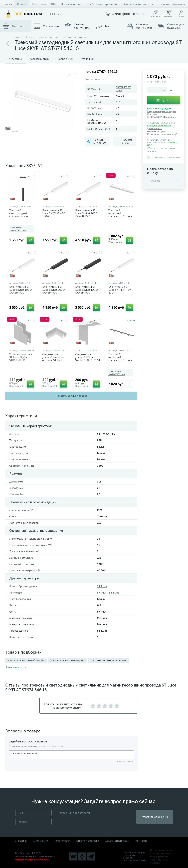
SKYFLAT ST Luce (17, 231)
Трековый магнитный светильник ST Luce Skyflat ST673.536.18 (121, 215)
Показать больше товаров (71, 396)
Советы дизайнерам (117, 841)
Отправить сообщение (155, 817)
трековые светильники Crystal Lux (26, 660)
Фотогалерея (62, 841)
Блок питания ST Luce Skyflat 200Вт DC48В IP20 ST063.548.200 (87, 215)
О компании (40, 841)
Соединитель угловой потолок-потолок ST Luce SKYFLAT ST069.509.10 (53, 360)
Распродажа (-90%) (44, 4)
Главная (7, 4)
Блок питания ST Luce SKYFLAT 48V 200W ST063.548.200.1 (120, 291)
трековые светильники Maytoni (68, 660)
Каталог (22, 4)
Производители (71, 4)
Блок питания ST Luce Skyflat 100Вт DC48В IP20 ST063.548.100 (21, 291)
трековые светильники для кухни (109, 660)
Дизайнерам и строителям (102, 4)
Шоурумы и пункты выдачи (162, 111)
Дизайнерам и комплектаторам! (157, 130)
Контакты (141, 841)
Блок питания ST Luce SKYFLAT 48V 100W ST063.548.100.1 (53, 215)
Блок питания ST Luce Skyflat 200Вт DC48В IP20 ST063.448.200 (54, 291)
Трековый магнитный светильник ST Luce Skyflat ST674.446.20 (121, 359)
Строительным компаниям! (162, 134)
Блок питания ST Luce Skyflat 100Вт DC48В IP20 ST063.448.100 (87, 291)
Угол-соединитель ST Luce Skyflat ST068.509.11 (21, 357)
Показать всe (16, 667)
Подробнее (169, 117)
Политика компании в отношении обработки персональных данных (134, 856)
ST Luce (102, 586)
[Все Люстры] (23, 14)
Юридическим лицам (172, 4)
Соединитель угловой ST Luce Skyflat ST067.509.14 (88, 357)
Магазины (21, 841)
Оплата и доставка (88, 841)
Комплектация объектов (138, 4)
